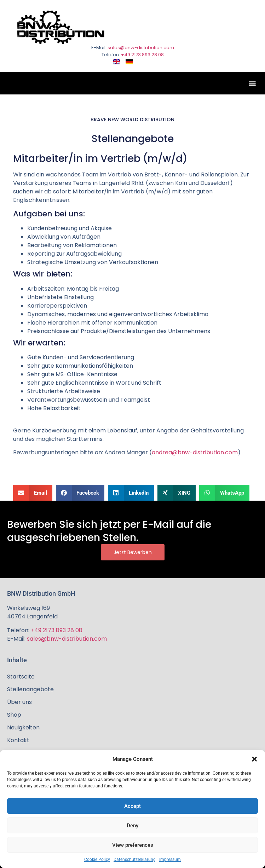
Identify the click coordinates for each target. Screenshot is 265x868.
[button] (254, 759)
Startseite (21, 677)
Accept (132, 806)
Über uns (19, 702)
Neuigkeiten (23, 727)
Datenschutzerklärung (135, 860)
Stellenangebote (30, 689)
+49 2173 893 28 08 (142, 55)
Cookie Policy (97, 860)
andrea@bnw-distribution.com (195, 452)
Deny (132, 826)
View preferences (133, 845)
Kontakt (18, 740)
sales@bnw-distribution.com (141, 48)
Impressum (170, 860)
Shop (14, 715)
